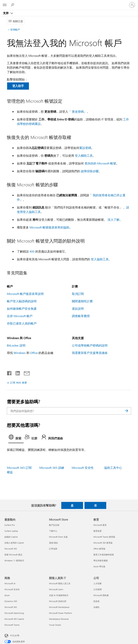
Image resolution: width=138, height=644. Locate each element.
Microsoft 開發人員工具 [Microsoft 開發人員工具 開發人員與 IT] (60, 583)
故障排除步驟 (90, 171)
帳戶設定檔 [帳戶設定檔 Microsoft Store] (54, 525)
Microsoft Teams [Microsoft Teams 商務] (12, 625)
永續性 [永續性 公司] (96, 607)
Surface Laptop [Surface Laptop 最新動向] (11, 531)
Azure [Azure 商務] (7, 595)
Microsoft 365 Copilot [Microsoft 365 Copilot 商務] (14, 619)
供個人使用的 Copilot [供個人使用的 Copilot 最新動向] (14, 543)
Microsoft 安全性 (83, 468)
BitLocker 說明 (16, 345)
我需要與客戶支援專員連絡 (90, 353)
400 (32, 251)
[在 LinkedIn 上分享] (16, 372)
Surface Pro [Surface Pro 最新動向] (10, 525)
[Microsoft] (69, 3)
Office (34, 353)
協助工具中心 (113, 468)
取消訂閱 (78, 294)
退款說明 (78, 308)
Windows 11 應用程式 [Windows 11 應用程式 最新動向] (14, 560)
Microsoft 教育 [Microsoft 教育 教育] (100, 525)
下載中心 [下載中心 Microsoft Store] (53, 531)
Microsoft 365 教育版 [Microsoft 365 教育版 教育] (103, 543)
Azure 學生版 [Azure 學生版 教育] (99, 566)
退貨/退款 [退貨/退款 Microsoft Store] (53, 543)
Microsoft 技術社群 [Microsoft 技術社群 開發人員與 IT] (58, 601)
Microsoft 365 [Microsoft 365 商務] (11, 607)
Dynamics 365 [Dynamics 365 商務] (11, 601)
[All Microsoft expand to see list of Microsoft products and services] (5, 5)
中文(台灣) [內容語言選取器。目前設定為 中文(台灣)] (15, 635)
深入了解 (113, 220)
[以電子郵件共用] (25, 372)
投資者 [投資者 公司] (96, 601)
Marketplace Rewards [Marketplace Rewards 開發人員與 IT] (59, 619)
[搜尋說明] (13, 5)
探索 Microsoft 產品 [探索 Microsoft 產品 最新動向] (13, 555)
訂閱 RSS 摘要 (19, 382)
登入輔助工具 (84, 155)
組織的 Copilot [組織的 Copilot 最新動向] (11, 537)
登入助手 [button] (18, 86)
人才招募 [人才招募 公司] (98, 583)
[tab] (16, 438)
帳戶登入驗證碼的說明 (22, 301)
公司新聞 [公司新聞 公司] (98, 589)
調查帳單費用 (81, 316)
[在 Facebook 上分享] (9, 372)
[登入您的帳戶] (132, 5)
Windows (20, 353)
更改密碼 (78, 111)
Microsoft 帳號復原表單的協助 (49, 227)
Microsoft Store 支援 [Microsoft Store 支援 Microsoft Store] (58, 537)
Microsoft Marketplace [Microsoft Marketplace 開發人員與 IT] (59, 607)
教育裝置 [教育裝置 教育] (98, 531)
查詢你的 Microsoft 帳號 (100, 163)
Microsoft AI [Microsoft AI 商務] (10, 583)
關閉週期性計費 (82, 301)
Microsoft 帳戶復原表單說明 (25, 294)
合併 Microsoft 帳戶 (20, 316)
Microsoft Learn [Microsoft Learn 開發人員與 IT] (56, 589)
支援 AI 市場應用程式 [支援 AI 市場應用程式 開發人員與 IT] (59, 595)
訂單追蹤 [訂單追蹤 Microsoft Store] (53, 549)
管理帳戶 (14, 30)
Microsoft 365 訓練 (52, 468)
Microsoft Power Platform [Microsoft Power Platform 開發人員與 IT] (60, 613)
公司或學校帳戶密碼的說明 (90, 345)
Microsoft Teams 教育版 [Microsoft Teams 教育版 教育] (104, 537)
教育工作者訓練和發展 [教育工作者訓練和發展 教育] (104, 555)
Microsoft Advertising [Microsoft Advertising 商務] (14, 613)
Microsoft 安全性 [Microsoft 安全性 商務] (12, 589)
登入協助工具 (100, 259)
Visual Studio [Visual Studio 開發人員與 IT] (55, 625)
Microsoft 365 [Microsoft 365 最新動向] (11, 549)
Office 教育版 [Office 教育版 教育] (99, 549)
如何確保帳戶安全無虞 (22, 308)
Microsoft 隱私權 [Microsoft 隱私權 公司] (101, 595)
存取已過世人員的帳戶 (22, 323)
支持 (6, 13)
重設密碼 (85, 148)
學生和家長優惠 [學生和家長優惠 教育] (101, 560)
